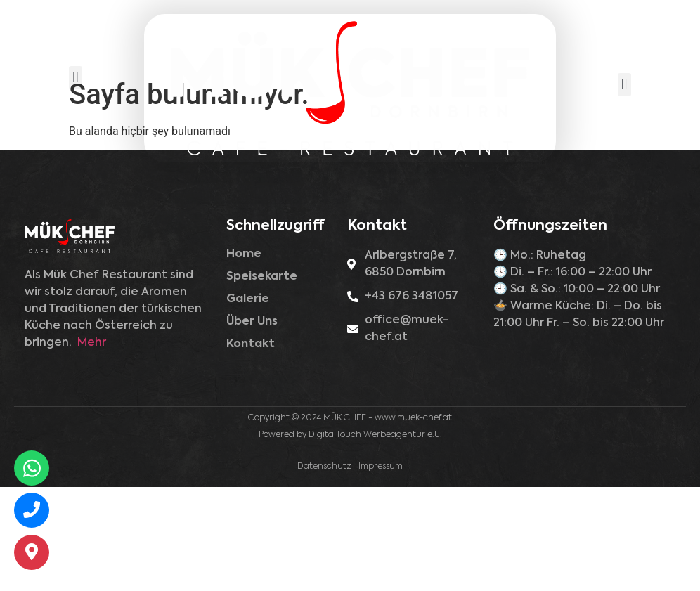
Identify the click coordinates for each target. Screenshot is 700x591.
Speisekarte (262, 381)
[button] (76, 78)
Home (244, 358)
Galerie (248, 403)
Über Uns (252, 426)
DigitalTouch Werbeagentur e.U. (375, 539)
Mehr (92, 447)
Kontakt (251, 448)
